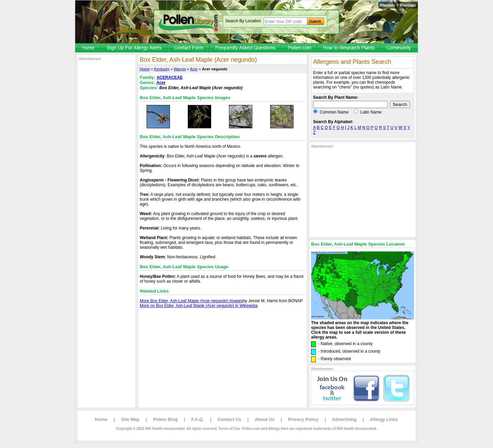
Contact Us (230, 419)
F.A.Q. (198, 419)
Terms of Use (229, 429)
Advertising (344, 419)
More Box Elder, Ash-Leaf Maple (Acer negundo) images (191, 301)
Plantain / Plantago (398, 5)
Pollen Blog (165, 419)
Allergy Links (384, 419)
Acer (194, 69)
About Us (265, 419)
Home (145, 69)
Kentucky (162, 69)
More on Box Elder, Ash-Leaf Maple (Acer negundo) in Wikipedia (199, 306)
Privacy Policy (303, 419)
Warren (180, 69)
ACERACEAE (170, 78)
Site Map (130, 419)
